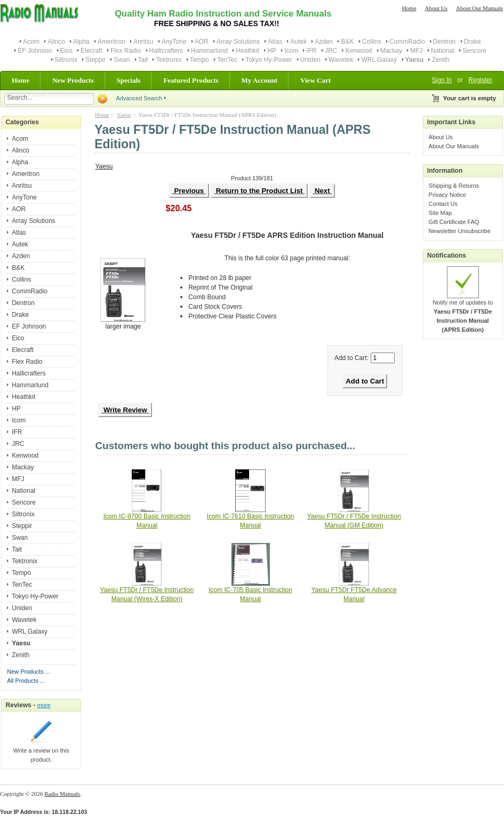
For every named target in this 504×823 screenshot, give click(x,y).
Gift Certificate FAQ (454, 222)
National (443, 51)
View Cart (315, 80)
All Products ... (26, 681)
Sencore (474, 51)
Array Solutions (238, 42)
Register (480, 80)
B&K (347, 42)
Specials (129, 80)
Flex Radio (126, 51)
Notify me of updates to (463, 313)
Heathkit (247, 51)
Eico (66, 51)
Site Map (440, 213)
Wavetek (341, 60)
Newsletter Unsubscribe (460, 231)
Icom (291, 51)
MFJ (416, 51)
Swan (122, 60)
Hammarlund (209, 51)
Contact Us (443, 204)
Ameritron (111, 42)
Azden (324, 42)
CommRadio (407, 42)
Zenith (440, 60)
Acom (31, 42)
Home (409, 8)
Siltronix (66, 60)
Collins (372, 42)
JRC (331, 51)
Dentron (445, 42)
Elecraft (91, 51)
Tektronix (169, 60)
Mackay (391, 51)
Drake (473, 42)
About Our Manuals (479, 8)
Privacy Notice (447, 195)
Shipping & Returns (454, 186)
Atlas (275, 42)
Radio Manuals (62, 794)
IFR (311, 51)
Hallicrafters (166, 51)
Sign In (442, 80)
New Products (73, 80)
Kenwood (358, 51)
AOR (202, 42)
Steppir (95, 60)
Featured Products (191, 80)
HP (272, 51)
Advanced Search (139, 98)
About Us (436, 8)
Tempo (199, 60)
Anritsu (143, 42)
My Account (260, 80)
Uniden (310, 60)
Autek (298, 42)
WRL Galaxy (379, 60)
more (44, 705)
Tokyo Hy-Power (269, 60)
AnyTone (174, 42)
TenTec (227, 60)
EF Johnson (35, 51)
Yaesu (124, 115)
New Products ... (29, 672)
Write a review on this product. (41, 752)
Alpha (81, 42)
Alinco (56, 42)
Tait (143, 60)
